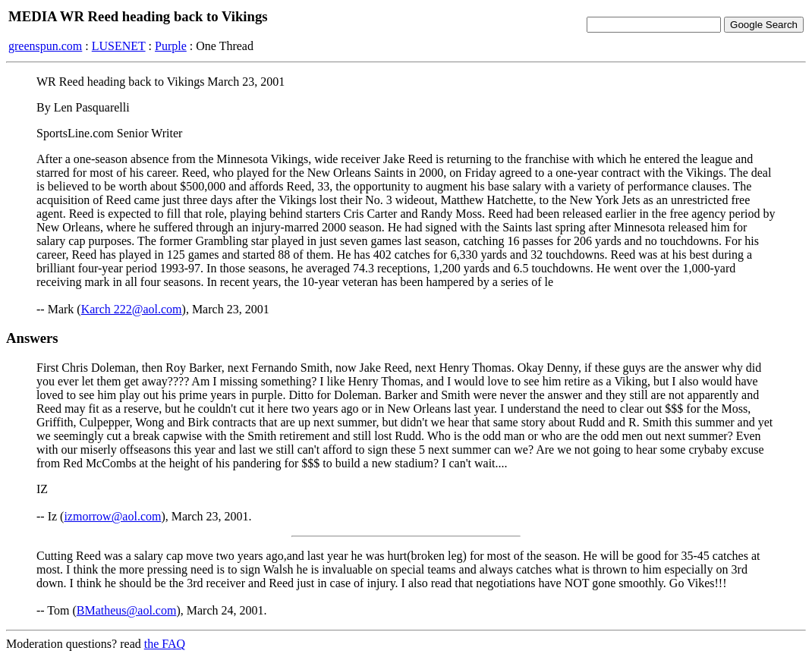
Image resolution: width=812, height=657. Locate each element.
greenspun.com (45, 46)
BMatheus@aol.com (127, 610)
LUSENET (119, 46)
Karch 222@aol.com (132, 309)
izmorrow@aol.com (112, 516)
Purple (171, 46)
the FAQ (165, 644)
